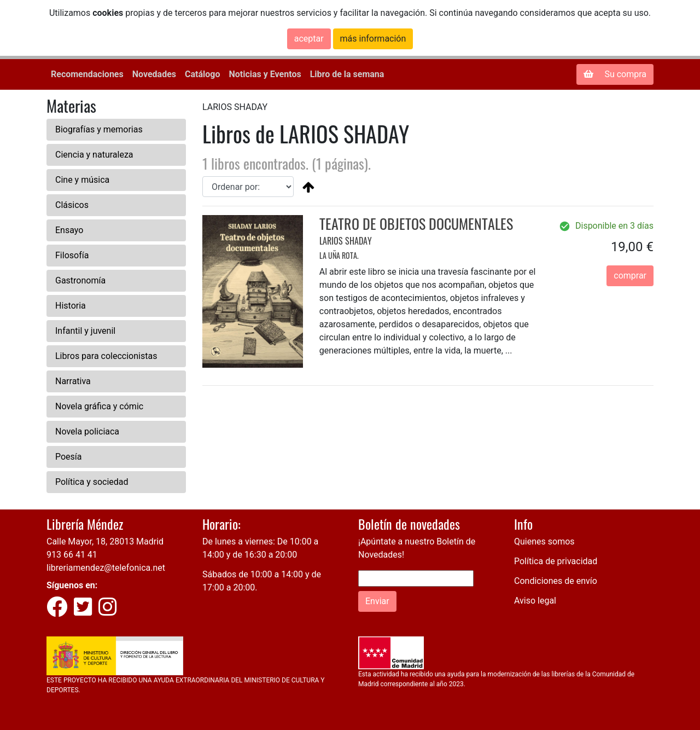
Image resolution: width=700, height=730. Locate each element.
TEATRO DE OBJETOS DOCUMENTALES (416, 224)
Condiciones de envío (556, 581)
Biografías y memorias (99, 129)
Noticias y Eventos (265, 74)
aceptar (309, 39)
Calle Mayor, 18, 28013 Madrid (105, 541)
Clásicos (72, 205)
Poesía (69, 457)
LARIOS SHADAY (346, 241)
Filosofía (72, 255)
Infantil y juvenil (85, 331)
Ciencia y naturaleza (94, 155)
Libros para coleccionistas (106, 356)
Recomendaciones (87, 74)
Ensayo (69, 230)
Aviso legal (535, 601)
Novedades (154, 74)
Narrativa (73, 381)
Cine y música (82, 180)
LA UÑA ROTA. (339, 255)
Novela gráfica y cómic (99, 406)
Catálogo (202, 74)
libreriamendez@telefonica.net (106, 568)
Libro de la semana (347, 74)
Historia (71, 306)
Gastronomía (80, 280)
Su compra (615, 74)
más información (373, 39)
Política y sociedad (92, 482)
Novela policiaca (87, 431)
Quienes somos (544, 541)
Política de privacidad (556, 561)
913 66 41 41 (72, 555)
